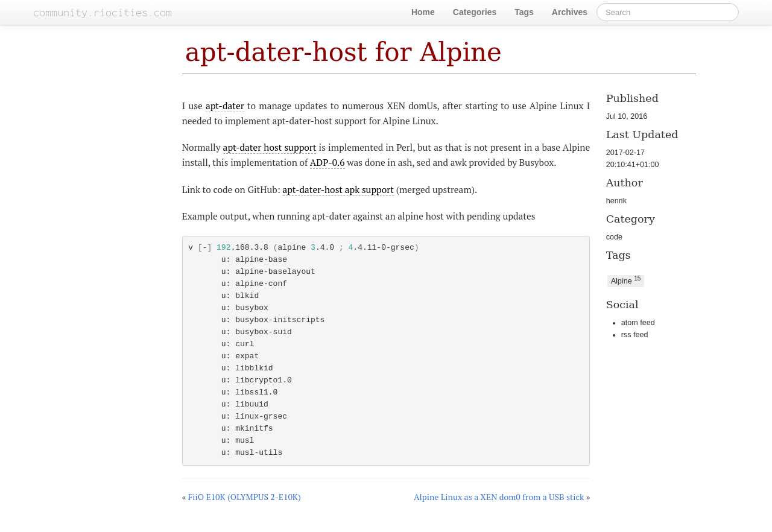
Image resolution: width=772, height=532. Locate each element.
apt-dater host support (270, 147)
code (614, 237)
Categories (475, 12)
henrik (616, 201)
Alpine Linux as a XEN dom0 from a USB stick (499, 497)
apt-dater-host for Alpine (343, 52)
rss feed (635, 335)
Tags (524, 12)
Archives (570, 12)
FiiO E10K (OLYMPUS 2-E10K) (245, 497)
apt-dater (225, 106)
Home (423, 12)
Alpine (626, 280)
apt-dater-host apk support (338, 189)
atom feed (638, 323)
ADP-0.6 (327, 162)
